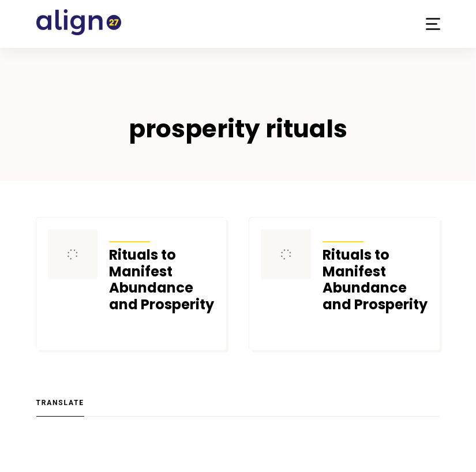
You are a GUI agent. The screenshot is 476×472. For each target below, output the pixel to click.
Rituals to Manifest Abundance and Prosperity (162, 280)
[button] (433, 24)
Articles (130, 234)
